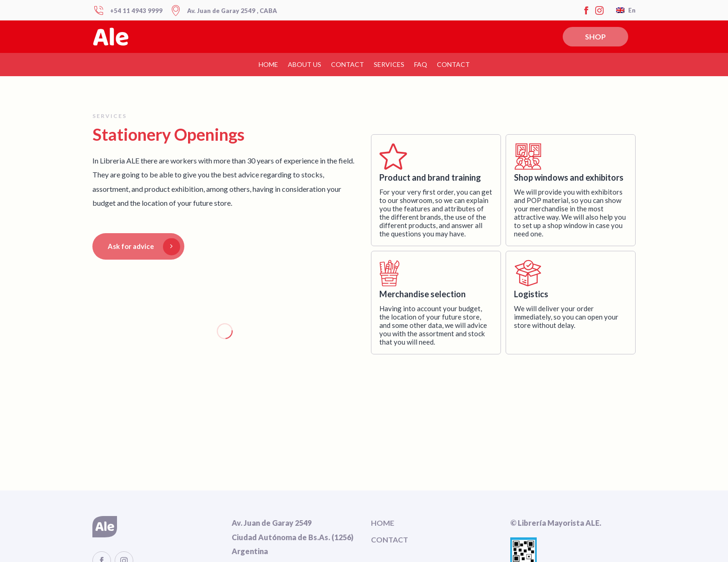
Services (389, 64)
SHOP (595, 36)
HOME (268, 64)
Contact (453, 64)
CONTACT (348, 64)
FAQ (421, 64)
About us (305, 64)
